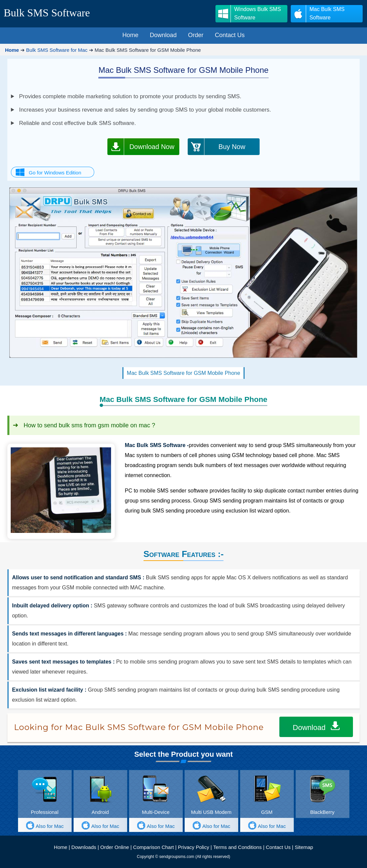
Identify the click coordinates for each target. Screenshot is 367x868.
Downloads (84, 847)
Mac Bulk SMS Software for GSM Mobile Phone (183, 373)
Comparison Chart (154, 847)
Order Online (115, 847)
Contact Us (278, 847)
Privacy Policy (194, 847)
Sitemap (304, 847)
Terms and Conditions (237, 847)
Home (61, 847)
